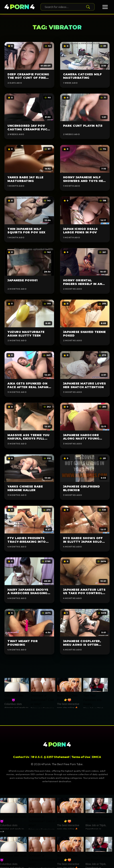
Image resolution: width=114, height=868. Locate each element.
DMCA (97, 757)
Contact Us (21, 757)
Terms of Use (81, 757)
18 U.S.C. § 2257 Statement (50, 757)
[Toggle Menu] (105, 7)
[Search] (87, 7)
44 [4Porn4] (19, 7)
